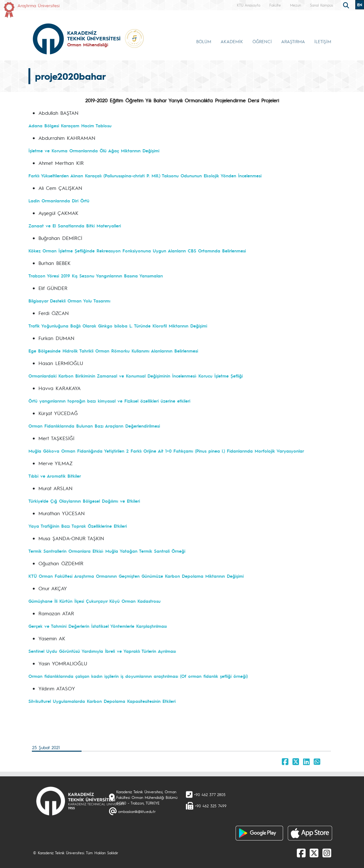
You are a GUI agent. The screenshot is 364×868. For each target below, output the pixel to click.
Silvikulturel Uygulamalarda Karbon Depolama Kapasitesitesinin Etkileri (102, 701)
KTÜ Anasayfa (249, 5)
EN (360, 5)
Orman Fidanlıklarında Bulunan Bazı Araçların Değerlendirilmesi (94, 426)
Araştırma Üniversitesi (39, 5)
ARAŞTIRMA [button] (293, 41)
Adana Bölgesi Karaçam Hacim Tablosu (70, 125)
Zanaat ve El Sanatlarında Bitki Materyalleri (75, 226)
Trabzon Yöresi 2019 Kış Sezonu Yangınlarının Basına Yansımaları (96, 276)
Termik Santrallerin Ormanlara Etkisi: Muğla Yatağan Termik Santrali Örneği (107, 551)
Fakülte (275, 5)
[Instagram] (327, 853)
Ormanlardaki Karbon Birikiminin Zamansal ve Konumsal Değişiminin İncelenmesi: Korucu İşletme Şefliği (136, 376)
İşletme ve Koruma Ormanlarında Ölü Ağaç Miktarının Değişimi (94, 150)
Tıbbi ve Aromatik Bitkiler (55, 476)
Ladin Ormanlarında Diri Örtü (59, 201)
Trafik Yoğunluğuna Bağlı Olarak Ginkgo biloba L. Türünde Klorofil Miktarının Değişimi (118, 326)
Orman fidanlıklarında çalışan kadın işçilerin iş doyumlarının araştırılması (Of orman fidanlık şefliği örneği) (138, 676)
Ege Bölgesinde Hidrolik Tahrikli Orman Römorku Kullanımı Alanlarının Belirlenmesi (113, 351)
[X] (314, 853)
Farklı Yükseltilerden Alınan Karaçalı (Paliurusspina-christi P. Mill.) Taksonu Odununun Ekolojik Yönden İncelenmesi (145, 175)
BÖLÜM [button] (204, 41)
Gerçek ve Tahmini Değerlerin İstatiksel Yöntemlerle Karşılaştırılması (98, 626)
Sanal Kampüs (322, 5)
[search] (347, 5)
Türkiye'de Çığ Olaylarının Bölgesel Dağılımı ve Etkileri (84, 501)
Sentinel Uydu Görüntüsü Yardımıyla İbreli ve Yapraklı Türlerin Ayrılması (102, 651)
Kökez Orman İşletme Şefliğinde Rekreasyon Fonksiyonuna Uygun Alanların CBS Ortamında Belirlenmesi (137, 251)
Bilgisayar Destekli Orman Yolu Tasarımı (69, 301)
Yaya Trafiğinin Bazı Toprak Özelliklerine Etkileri (78, 526)
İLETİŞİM (323, 41)
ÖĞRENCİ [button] (262, 41)
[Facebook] (301, 853)
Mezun (295, 5)
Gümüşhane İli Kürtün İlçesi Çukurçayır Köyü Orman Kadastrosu (95, 601)
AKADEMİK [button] (232, 41)
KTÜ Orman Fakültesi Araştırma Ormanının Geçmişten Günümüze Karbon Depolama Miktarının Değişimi (136, 576)
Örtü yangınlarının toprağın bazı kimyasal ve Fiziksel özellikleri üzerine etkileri (109, 401)
